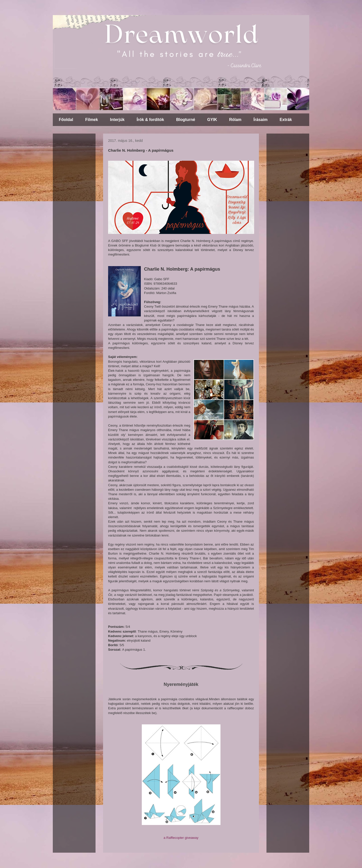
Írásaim (260, 120)
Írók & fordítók (150, 120)
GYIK (212, 120)
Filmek (92, 120)
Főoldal (66, 120)
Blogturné (186, 120)
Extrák (286, 120)
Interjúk (117, 120)
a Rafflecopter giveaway (181, 838)
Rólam (235, 120)
